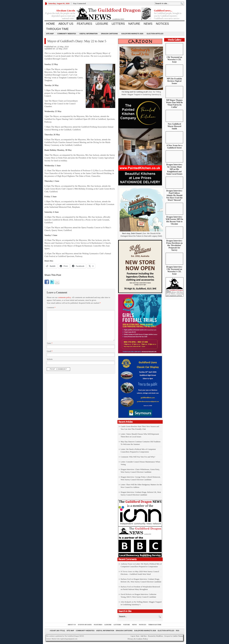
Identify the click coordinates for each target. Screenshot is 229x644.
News (148, 24)
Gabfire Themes (178, 636)
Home (51, 24)
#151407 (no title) (57, 631)
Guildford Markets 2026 (132, 34)
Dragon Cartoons (109, 34)
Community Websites (67, 34)
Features (84, 24)
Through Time (57, 29)
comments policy (64, 297)
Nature (134, 24)
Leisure (102, 24)
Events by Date (85, 625)
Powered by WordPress (156, 636)
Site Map (50, 34)
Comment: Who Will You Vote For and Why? (138, 457)
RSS (178, 631)
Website (50, 359)
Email (50, 351)
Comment (51, 308)
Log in (133, 636)
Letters (118, 24)
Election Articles (155, 34)
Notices (162, 24)
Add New (144, 636)
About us (66, 24)
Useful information (89, 34)
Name (50, 343)
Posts (138, 636)
